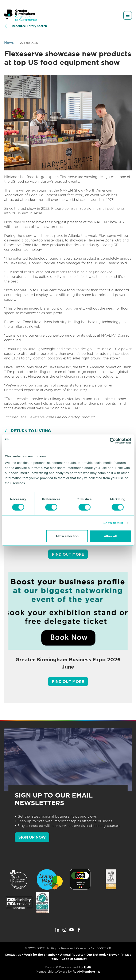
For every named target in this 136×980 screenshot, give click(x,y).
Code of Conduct (74, 959)
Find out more (68, 554)
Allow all (110, 536)
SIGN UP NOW (32, 837)
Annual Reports (72, 955)
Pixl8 (87, 967)
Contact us (13, 955)
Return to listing (31, 431)
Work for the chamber (40, 955)
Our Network (96, 955)
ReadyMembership (86, 972)
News (9, 43)
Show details (113, 523)
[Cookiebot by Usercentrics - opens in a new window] (113, 441)
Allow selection (67, 536)
